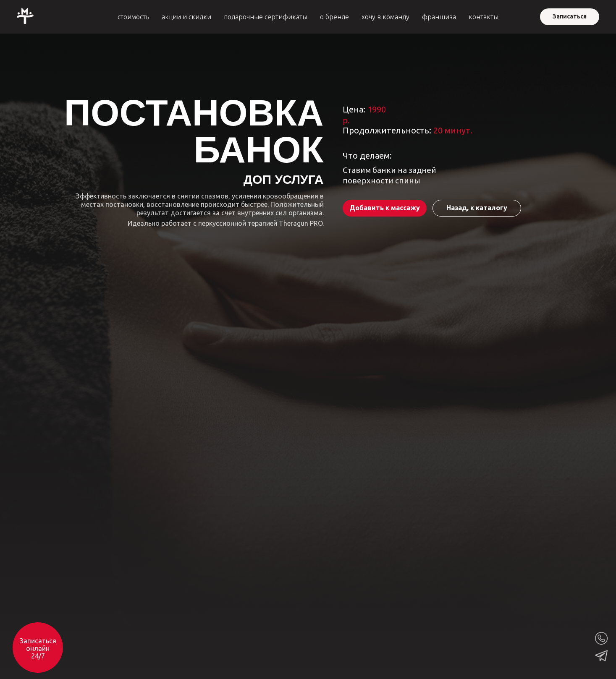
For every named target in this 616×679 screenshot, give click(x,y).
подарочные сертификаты (266, 17)
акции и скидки (186, 17)
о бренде (334, 17)
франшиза (439, 17)
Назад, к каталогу (477, 208)
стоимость (133, 17)
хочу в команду (385, 17)
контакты (484, 17)
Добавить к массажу (385, 208)
